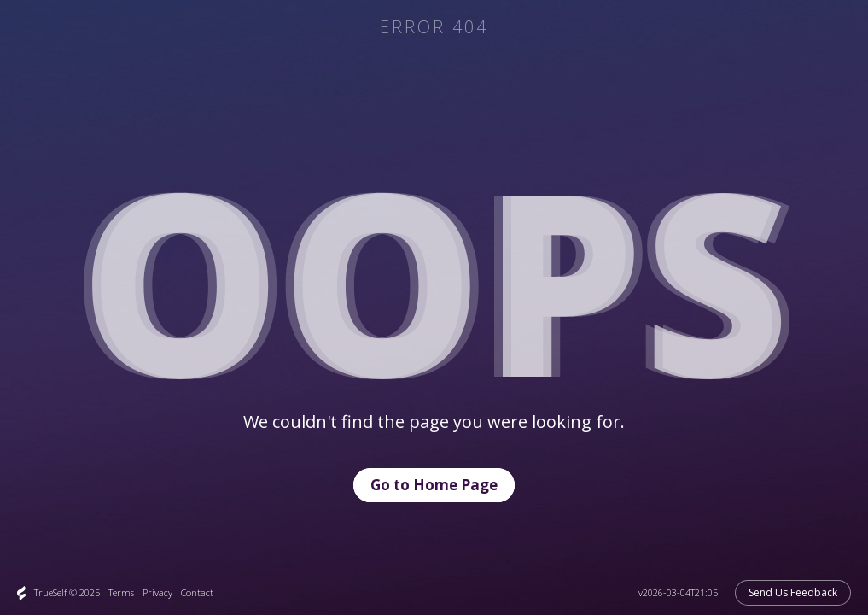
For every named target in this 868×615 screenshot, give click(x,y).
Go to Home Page (434, 485)
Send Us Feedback (793, 592)
